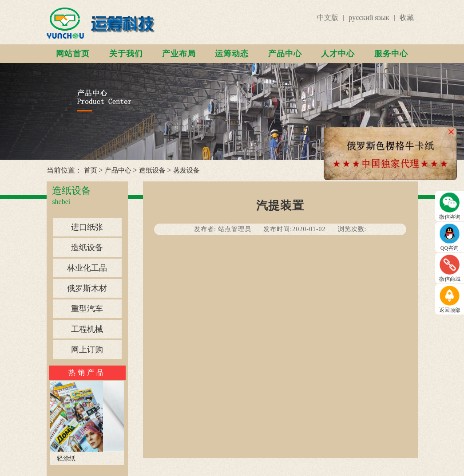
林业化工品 (87, 268)
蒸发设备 (186, 170)
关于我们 (126, 54)
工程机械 (87, 329)
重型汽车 (87, 309)
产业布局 (179, 54)
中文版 (328, 18)
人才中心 (338, 54)
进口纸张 (87, 227)
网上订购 (87, 350)
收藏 (407, 18)
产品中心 (285, 54)
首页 (91, 170)
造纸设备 (152, 170)
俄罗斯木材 (87, 288)
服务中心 (391, 54)
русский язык (369, 18)
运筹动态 (232, 54)
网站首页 (73, 54)
